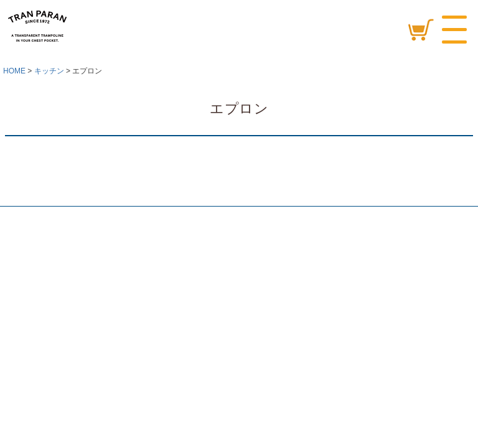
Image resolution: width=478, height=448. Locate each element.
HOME (14, 71)
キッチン (49, 71)
